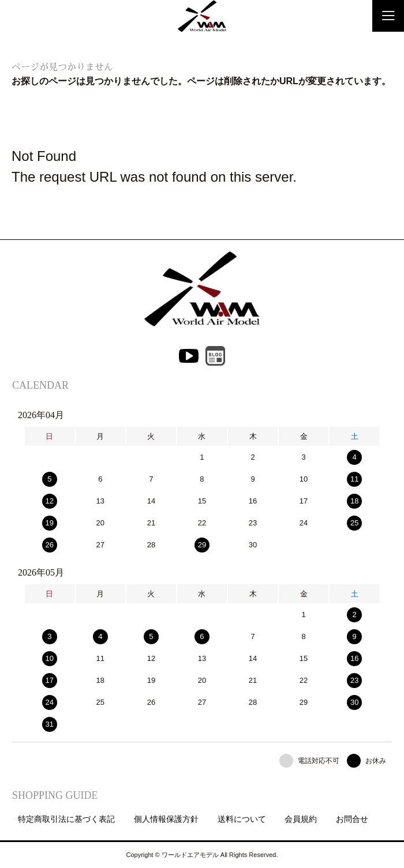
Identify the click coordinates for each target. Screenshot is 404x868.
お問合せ (352, 819)
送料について (242, 819)
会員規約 (301, 819)
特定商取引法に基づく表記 (66, 819)
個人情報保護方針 (166, 819)
